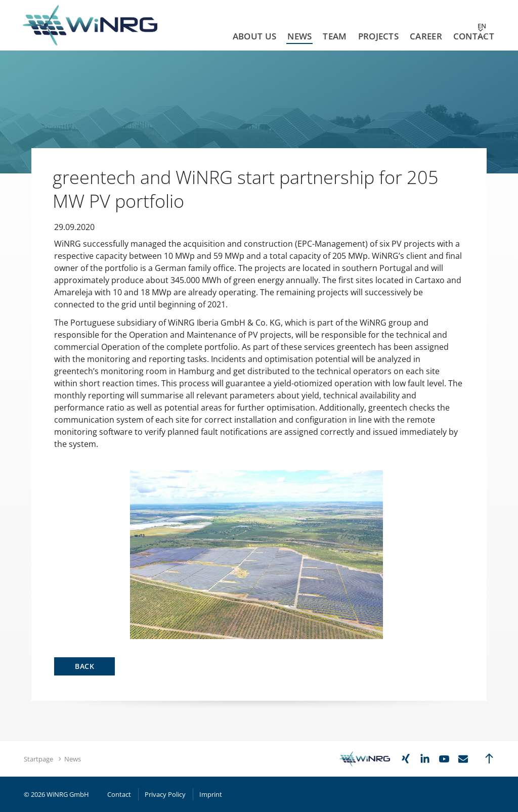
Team (335, 36)
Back (84, 666)
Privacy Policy (165, 794)
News (299, 36)
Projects (378, 36)
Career (426, 36)
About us (254, 36)
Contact (474, 36)
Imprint (211, 794)
